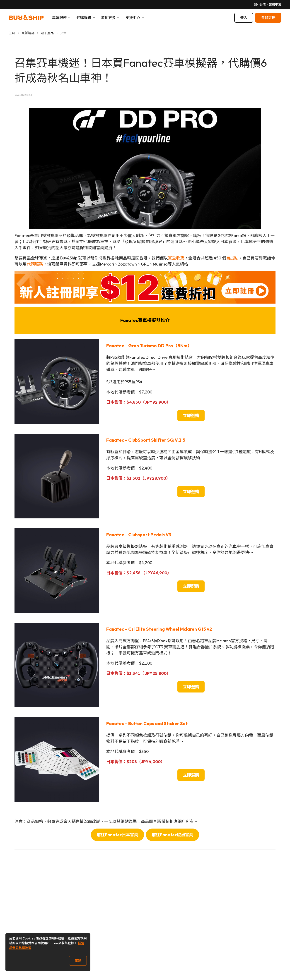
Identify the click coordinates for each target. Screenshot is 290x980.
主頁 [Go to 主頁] (12, 33)
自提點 (232, 258)
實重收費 (176, 258)
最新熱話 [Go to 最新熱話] (28, 33)
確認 (78, 961)
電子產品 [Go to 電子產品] (47, 33)
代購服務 (35, 264)
